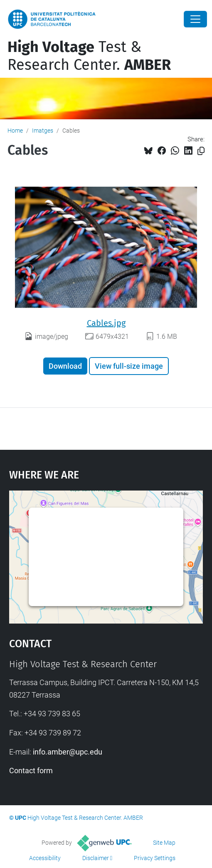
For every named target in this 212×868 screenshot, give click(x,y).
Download (65, 366)
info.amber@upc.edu (68, 752)
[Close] (195, 19)
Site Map (164, 843)
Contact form (31, 771)
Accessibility (45, 858)
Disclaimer (96, 858)
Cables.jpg (106, 323)
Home (15, 131)
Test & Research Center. (89, 56)
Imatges (43, 131)
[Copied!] (201, 151)
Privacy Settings (155, 858)
